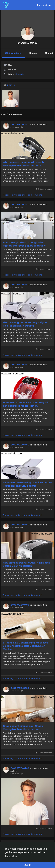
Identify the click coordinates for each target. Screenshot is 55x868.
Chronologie (13, 53)
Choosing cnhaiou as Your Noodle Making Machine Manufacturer (23, 728)
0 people (20, 74)
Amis (33, 53)
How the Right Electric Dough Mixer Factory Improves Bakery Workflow (24, 244)
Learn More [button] (11, 856)
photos (11, 85)
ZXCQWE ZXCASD (27, 43)
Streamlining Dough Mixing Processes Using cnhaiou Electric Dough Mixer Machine (25, 646)
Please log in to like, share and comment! (23, 195)
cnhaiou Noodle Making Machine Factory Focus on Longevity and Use (27, 484)
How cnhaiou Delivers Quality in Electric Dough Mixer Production (26, 564)
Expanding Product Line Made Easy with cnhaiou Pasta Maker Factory (27, 404)
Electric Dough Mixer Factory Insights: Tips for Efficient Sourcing (25, 324)
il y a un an (15, 127)
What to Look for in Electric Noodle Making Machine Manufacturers (24, 164)
